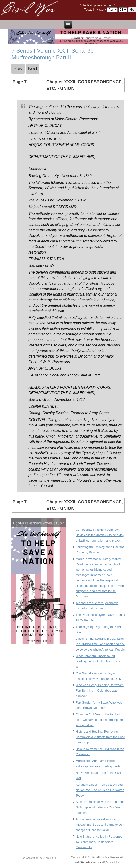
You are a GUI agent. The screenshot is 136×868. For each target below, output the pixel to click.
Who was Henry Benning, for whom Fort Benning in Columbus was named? (100, 691)
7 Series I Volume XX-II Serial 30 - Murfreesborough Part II (54, 54)
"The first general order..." (97, 5)
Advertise (32, 858)
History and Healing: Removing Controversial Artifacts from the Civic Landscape (100, 737)
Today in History (95, 10)
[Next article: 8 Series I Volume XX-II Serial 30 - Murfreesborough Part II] (33, 69)
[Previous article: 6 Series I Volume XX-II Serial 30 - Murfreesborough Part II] (18, 69)
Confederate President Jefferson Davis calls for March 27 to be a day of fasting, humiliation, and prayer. (100, 535)
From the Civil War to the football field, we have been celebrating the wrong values (99, 720)
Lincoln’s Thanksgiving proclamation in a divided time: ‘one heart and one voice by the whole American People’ (101, 644)
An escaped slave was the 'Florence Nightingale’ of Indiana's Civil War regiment (100, 807)
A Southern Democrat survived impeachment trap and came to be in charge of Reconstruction (100, 825)
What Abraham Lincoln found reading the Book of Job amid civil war (98, 661)
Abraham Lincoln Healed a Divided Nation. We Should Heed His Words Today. (100, 790)
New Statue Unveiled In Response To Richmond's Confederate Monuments (99, 842)
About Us (50, 858)
